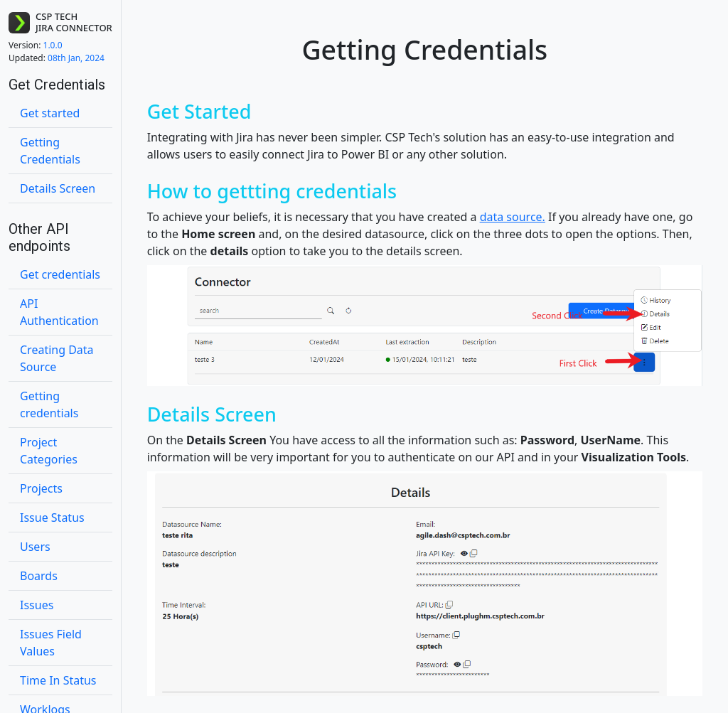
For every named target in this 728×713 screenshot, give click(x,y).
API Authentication (59, 312)
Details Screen (58, 188)
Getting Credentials (50, 151)
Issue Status (52, 518)
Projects (41, 488)
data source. (513, 217)
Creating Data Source (57, 358)
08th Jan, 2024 (57, 58)
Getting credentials (49, 404)
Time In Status (58, 680)
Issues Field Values (51, 643)
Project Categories (49, 451)
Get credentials (60, 274)
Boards (39, 576)
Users (35, 547)
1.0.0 (36, 45)
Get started (50, 113)
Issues (37, 605)
